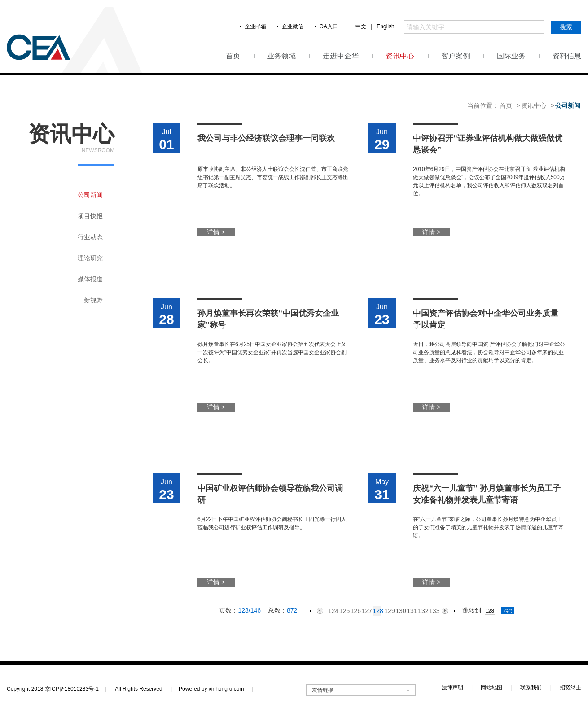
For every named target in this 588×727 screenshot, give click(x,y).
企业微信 (293, 26)
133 (433, 611)
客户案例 (456, 56)
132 (422, 611)
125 (343, 611)
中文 (361, 26)
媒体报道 (90, 279)
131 (410, 611)
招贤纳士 (570, 688)
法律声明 (452, 688)
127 (366, 611)
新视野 (93, 300)
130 (399, 611)
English (385, 26)
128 (377, 611)
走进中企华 (341, 56)
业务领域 (281, 56)
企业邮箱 (255, 26)
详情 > (216, 232)
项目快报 (90, 216)
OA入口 (328, 26)
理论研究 (90, 258)
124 (332, 611)
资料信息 (567, 56)
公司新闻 (90, 195)
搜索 (566, 27)
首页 (233, 56)
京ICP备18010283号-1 (72, 689)
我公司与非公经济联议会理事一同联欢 (266, 138)
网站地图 (491, 688)
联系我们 (531, 688)
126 (354, 611)
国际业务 (511, 56)
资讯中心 (400, 56)
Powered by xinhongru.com (216, 689)
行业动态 (90, 237)
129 (388, 611)
